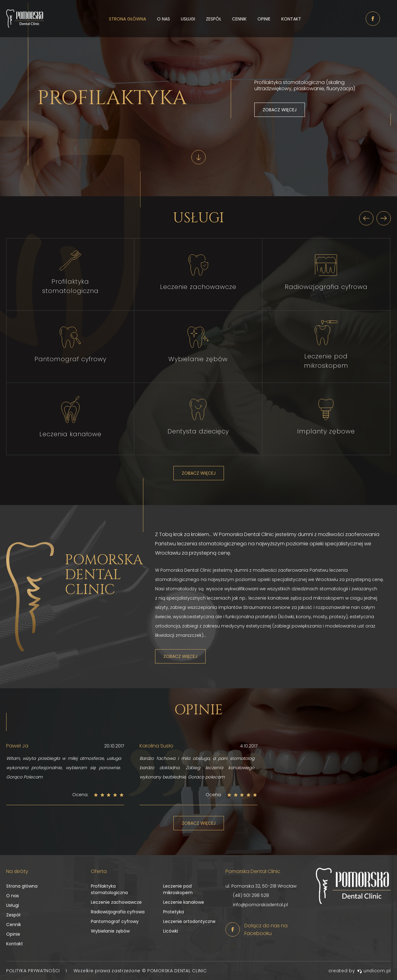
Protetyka (174, 912)
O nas (163, 19)
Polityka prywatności (34, 971)
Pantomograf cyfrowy (115, 921)
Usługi (188, 19)
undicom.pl (374, 971)
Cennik (239, 19)
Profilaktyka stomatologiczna (109, 889)
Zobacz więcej (280, 110)
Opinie (264, 19)
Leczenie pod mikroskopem (178, 889)
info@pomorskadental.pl (260, 905)
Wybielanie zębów (110, 931)
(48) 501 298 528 (251, 895)
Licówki (171, 931)
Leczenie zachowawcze (116, 902)
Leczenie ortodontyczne (189, 921)
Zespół (214, 19)
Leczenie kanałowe (184, 902)
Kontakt (291, 19)
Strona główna (127, 19)
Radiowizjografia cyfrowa (118, 912)
